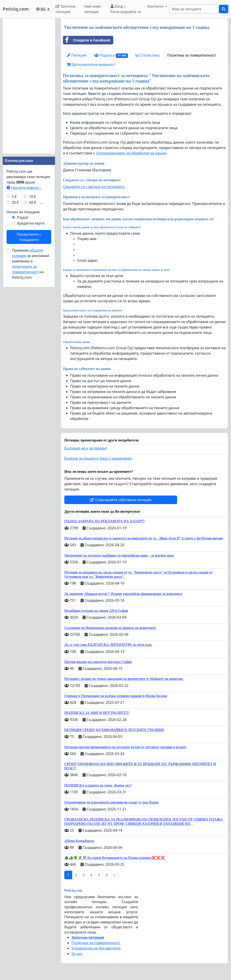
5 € (14, 197)
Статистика (148, 55)
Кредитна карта (31, 223)
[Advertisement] (29, 86)
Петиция (77, 55)
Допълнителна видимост (91, 64)
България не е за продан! (86, 448)
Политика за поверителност (192, 55)
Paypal (23, 217)
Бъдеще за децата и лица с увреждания (98, 458)
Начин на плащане (23, 212)
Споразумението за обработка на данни (131, 153)
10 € (32, 197)
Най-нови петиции (92, 9)
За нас (77, 954)
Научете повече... (24, 188)
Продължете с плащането (29, 237)
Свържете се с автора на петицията (94, 187)
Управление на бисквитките (96, 948)
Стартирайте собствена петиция (121, 500)
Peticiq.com (16, 9)
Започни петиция (66, 9)
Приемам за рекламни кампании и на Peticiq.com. (31, 264)
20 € (15, 202)
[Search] (194, 9)
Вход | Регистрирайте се (126, 9)
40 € (32, 202)
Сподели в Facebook (87, 40)
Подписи (111, 55)
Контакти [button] (156, 6)
